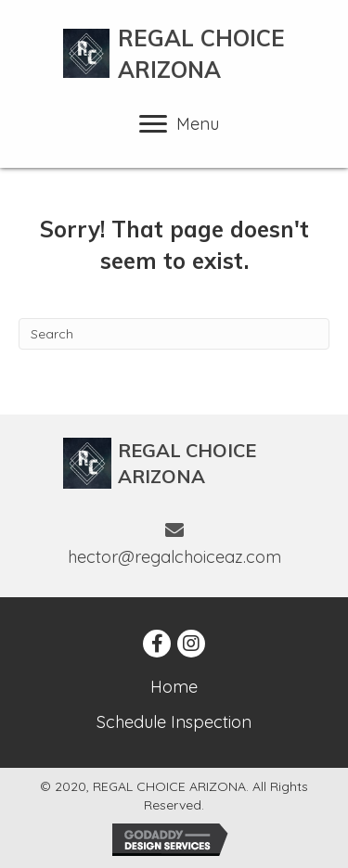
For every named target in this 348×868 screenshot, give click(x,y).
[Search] (174, 334)
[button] (157, 644)
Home (174, 687)
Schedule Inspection (174, 722)
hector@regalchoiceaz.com (174, 557)
